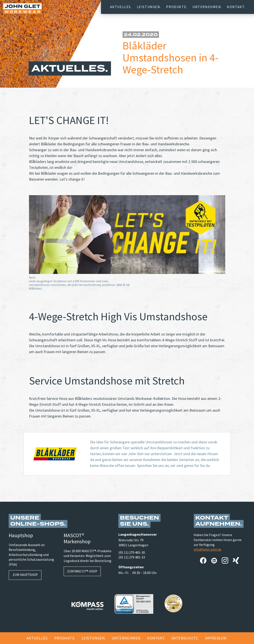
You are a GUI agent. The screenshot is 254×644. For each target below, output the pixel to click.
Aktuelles (120, 7)
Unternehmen (207, 7)
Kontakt (236, 7)
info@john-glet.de (207, 549)
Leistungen (149, 7)
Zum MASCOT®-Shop (82, 571)
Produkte (176, 7)
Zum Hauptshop (25, 575)
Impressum (216, 638)
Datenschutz (185, 638)
